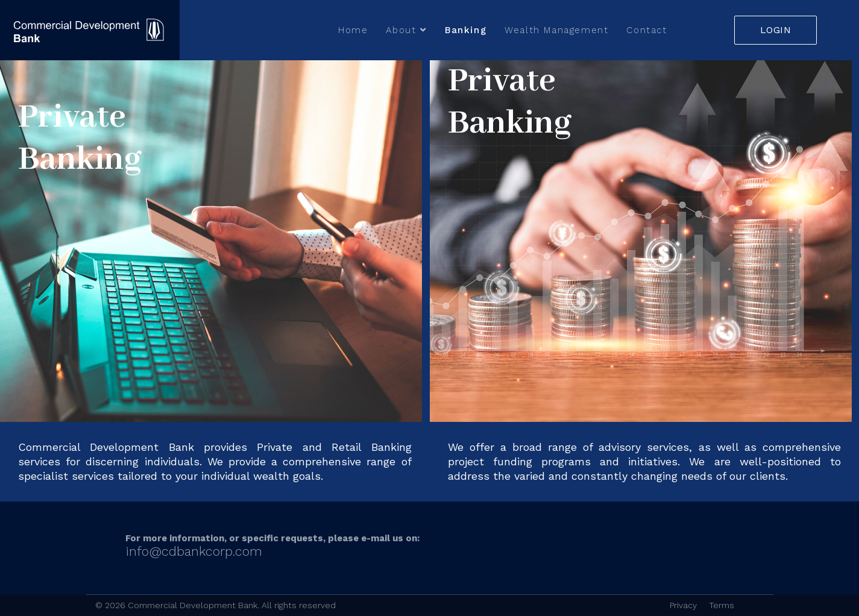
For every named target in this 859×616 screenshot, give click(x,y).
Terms (722, 605)
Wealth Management (556, 30)
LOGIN (776, 30)
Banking (466, 30)
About (401, 30)
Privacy (683, 605)
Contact (647, 30)
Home (353, 30)
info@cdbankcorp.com (194, 551)
